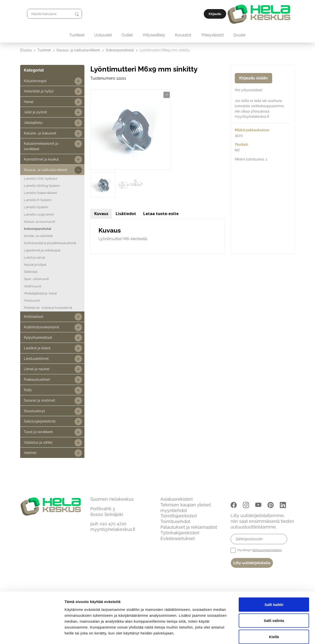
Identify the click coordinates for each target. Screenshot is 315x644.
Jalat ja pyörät (35, 112)
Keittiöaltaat (34, 316)
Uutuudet (103, 35)
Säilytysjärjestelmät (40, 421)
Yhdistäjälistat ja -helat (40, 293)
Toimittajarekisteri (179, 516)
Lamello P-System (38, 200)
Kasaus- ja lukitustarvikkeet (78, 50)
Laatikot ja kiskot (37, 348)
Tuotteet (77, 35)
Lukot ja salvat (34, 257)
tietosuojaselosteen (267, 550)
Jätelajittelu (33, 123)
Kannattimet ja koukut (41, 159)
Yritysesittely (154, 35)
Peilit (28, 390)
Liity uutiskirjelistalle (252, 563)
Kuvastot (183, 35)
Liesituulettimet (36, 359)
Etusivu (26, 50)
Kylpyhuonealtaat (38, 337)
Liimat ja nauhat (37, 369)
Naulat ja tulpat (35, 265)
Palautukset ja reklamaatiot (189, 527)
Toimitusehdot (175, 521)
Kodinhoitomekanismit (42, 327)
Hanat (29, 102)
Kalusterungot (35, 81)
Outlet (127, 35)
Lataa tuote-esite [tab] (161, 214)
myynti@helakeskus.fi (113, 529)
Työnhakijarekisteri (180, 533)
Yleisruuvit (32, 300)
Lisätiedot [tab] (126, 214)
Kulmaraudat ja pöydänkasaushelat (50, 243)
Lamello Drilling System (42, 186)
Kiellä (274, 612)
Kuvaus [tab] (101, 214)
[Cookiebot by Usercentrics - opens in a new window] (32, 634)
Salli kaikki (274, 579)
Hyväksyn (256, 550)
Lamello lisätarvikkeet (40, 193)
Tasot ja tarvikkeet (38, 432)
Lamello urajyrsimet (39, 214)
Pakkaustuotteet (37, 379)
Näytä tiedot (263, 634)
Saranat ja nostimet (39, 400)
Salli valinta (274, 596)
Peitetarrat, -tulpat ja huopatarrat (48, 308)
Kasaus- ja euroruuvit (39, 222)
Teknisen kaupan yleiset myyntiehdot (186, 508)
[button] (166, 95)
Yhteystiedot (212, 35)
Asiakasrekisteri (177, 499)
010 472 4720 (113, 524)
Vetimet (30, 453)
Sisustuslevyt (34, 411)
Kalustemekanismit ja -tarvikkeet (42, 146)
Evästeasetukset (178, 538)
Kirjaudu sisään (253, 78)
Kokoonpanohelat (120, 50)
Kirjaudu (284, 14)
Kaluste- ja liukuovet (40, 133)
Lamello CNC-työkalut (41, 179)
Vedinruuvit (32, 286)
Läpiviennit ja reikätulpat (42, 250)
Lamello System (36, 207)
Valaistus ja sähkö (38, 442)
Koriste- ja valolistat (38, 236)
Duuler (240, 35)
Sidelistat (31, 272)
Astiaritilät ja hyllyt (39, 91)
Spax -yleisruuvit (36, 279)
